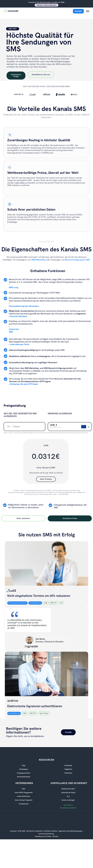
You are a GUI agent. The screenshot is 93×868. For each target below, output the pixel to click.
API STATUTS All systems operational (68, 807)
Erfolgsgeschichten (24, 773)
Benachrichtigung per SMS (77, 259)
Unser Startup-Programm (24, 800)
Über (24, 789)
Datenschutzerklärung (46, 834)
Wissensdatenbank (24, 777)
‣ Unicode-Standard (18, 316)
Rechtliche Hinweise (51, 831)
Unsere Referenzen (24, 796)
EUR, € (54, 424)
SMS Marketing (38, 259)
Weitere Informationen (46, 5)
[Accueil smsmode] (12, 11)
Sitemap (55, 836)
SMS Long (14, 287)
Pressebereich (24, 804)
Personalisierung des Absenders (24, 305)
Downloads (68, 765)
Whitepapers (24, 769)
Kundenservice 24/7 (68, 789)
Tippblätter (68, 769)
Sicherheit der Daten (68, 793)
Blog (24, 765)
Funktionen (68, 773)
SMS (11, 331)
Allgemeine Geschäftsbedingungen (70, 831)
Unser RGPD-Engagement (24, 793)
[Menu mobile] (88, 11)
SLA (68, 796)
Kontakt (78, 11)
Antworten (14, 328)
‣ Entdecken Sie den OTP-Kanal (23, 383)
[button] (6, 95)
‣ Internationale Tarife (19, 344)
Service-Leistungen (68, 800)
